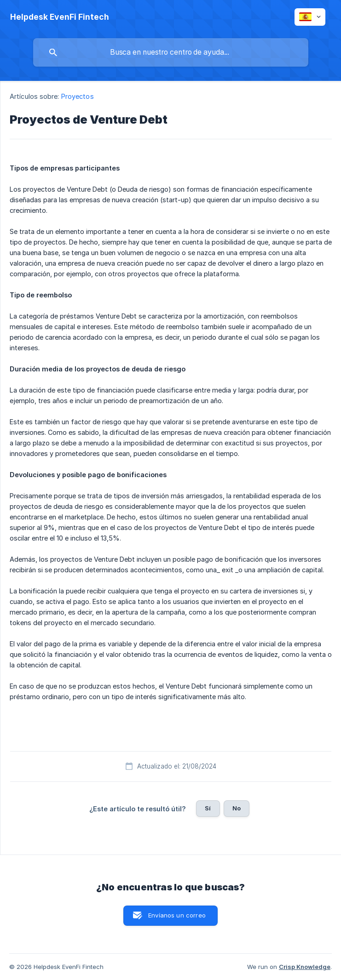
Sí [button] (208, 808)
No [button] (237, 808)
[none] (60, 17)
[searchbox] (171, 52)
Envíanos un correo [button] (177, 915)
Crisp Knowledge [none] (305, 967)
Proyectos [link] (78, 96)
